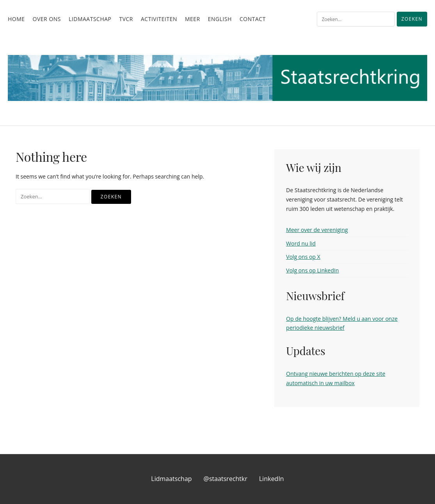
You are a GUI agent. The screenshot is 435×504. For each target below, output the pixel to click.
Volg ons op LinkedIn (312, 270)
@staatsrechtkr (225, 479)
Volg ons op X (303, 257)
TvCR (126, 19)
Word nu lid (301, 243)
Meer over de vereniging (317, 230)
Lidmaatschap (90, 19)
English (220, 19)
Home (16, 19)
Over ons (47, 19)
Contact (253, 19)
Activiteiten (159, 19)
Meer (193, 19)
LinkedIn (272, 479)
